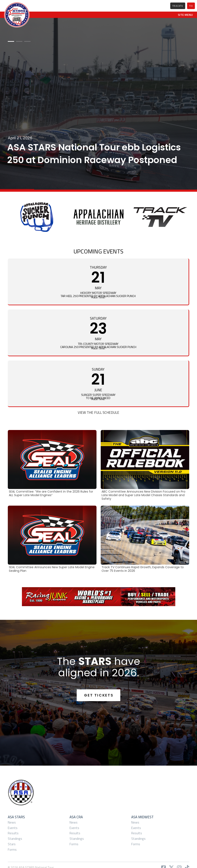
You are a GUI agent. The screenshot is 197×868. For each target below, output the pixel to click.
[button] (185, 15)
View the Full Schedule (98, 413)
